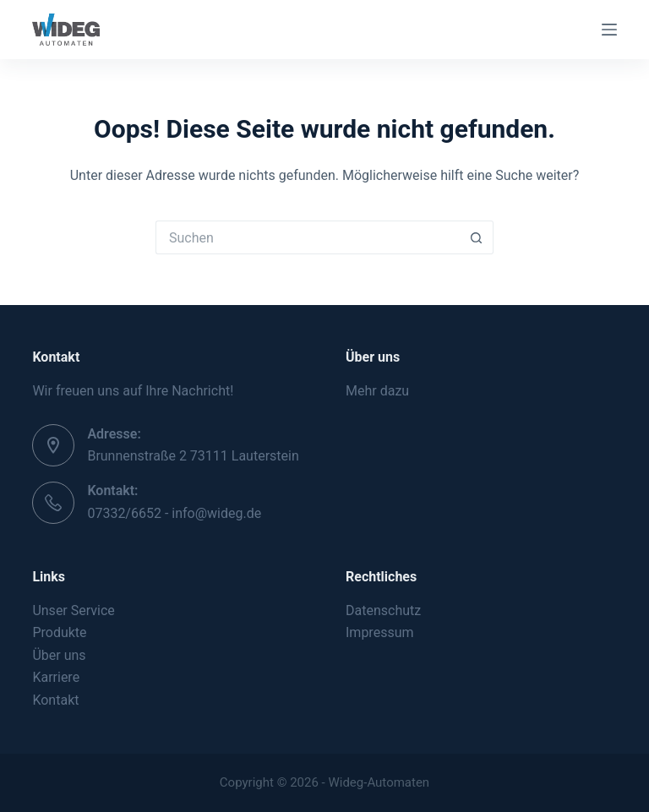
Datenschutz (383, 610)
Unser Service (73, 610)
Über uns (59, 655)
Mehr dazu (377, 391)
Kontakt (55, 700)
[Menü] (609, 30)
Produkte (59, 632)
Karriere (56, 677)
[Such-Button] (477, 237)
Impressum (380, 632)
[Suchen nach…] (308, 237)
